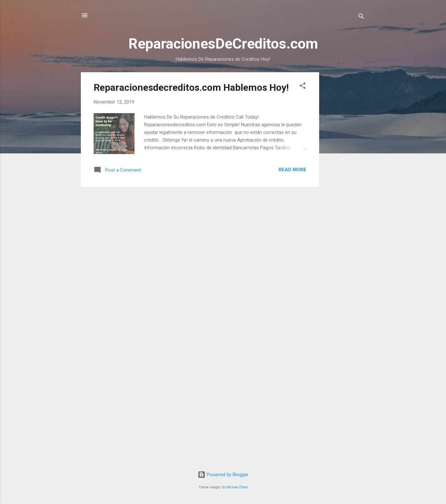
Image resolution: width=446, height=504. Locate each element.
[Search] (361, 17)
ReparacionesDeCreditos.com (223, 44)
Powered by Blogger (223, 475)
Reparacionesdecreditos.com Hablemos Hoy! (191, 87)
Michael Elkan (237, 487)
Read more (292, 170)
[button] (303, 87)
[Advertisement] (345, 168)
